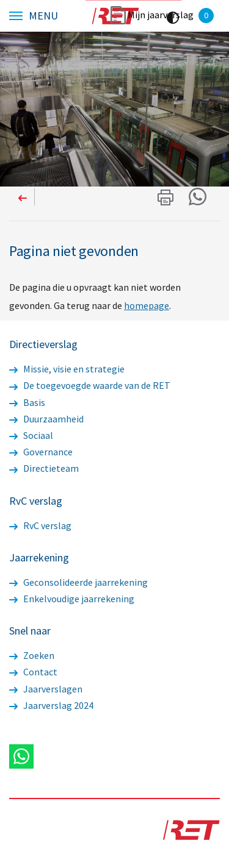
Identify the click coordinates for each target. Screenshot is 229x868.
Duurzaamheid (46, 419)
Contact (33, 672)
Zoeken (32, 655)
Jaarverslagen (46, 689)
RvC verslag (40, 525)
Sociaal (31, 435)
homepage (147, 305)
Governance (41, 452)
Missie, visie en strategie (67, 369)
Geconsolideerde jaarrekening (78, 582)
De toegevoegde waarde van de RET (90, 385)
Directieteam (44, 468)
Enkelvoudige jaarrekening (72, 599)
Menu (43, 16)
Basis (27, 402)
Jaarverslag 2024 (51, 705)
